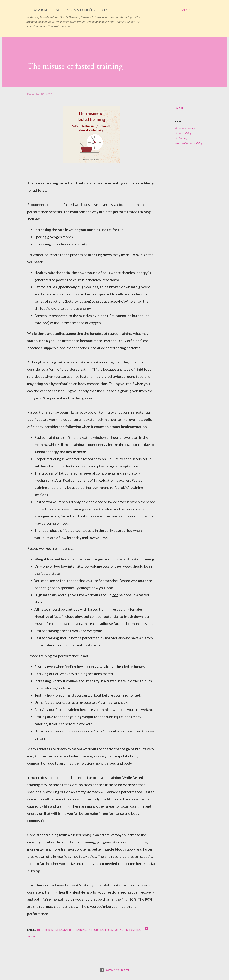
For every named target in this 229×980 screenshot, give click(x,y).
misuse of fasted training (189, 143)
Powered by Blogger (114, 970)
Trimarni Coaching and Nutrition (67, 10)
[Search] (185, 10)
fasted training (183, 133)
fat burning (181, 138)
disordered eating (185, 128)
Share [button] (179, 108)
